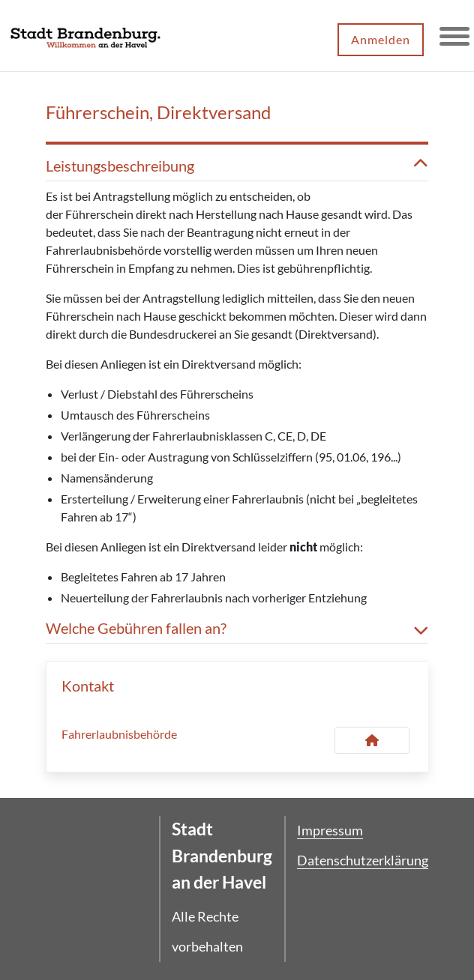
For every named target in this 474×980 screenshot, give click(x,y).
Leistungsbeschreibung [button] (237, 166)
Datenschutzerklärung (363, 860)
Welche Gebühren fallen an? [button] (237, 628)
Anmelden (381, 39)
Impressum (330, 830)
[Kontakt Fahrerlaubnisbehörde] (372, 740)
